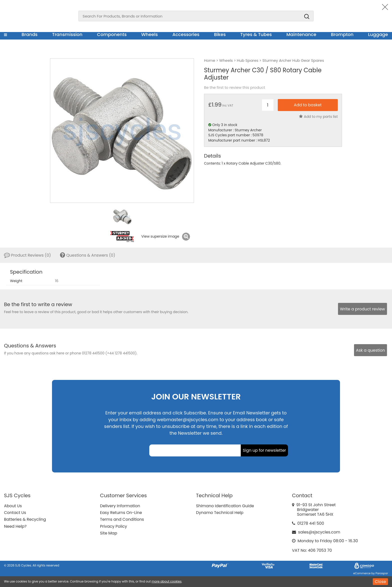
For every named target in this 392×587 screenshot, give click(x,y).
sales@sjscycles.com (319, 532)
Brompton (342, 34)
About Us (13, 506)
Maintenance (301, 34)
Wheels (149, 34)
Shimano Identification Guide (225, 506)
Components (112, 34)
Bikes (220, 34)
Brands (29, 34)
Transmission (67, 34)
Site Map (109, 533)
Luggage (378, 34)
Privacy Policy (113, 526)
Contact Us (15, 513)
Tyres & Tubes (256, 34)
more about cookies (166, 581)
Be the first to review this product (234, 88)
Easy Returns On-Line (121, 513)
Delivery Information (120, 506)
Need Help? (15, 526)
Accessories (186, 34)
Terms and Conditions (122, 519)
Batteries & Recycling (25, 519)
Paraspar (382, 573)
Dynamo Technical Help (220, 513)
